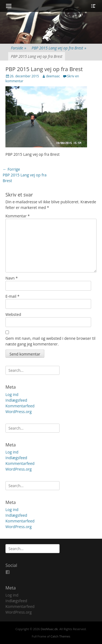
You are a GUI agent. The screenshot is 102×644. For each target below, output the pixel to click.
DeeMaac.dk (49, 629)
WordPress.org (18, 412)
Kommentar (18, 216)
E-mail (12, 296)
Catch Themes (60, 636)
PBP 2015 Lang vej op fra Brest (59, 48)
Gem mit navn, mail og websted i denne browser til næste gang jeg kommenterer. (50, 341)
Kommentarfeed (20, 406)
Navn (12, 278)
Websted (13, 314)
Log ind (12, 394)
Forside (18, 48)
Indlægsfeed (16, 400)
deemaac (53, 76)
